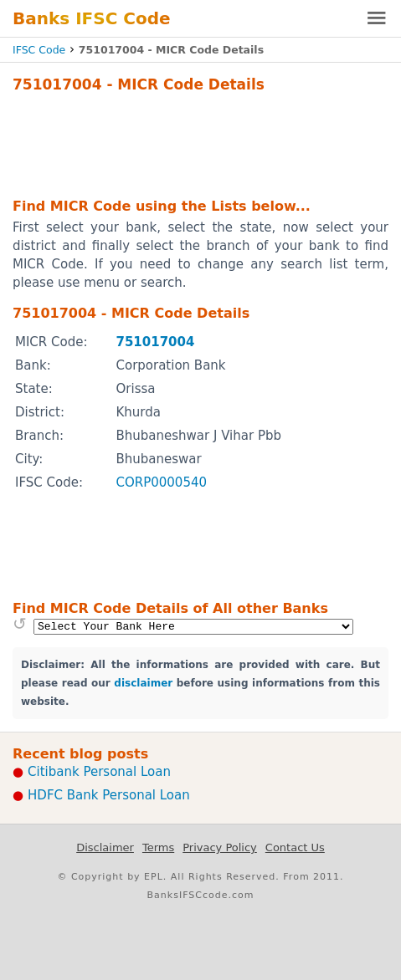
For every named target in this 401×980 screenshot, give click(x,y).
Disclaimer (105, 847)
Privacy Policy (220, 847)
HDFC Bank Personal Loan (109, 795)
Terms (158, 847)
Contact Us (295, 847)
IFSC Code (39, 50)
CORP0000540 (161, 482)
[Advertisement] (200, 143)
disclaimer (143, 683)
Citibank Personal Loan (99, 772)
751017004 (155, 342)
